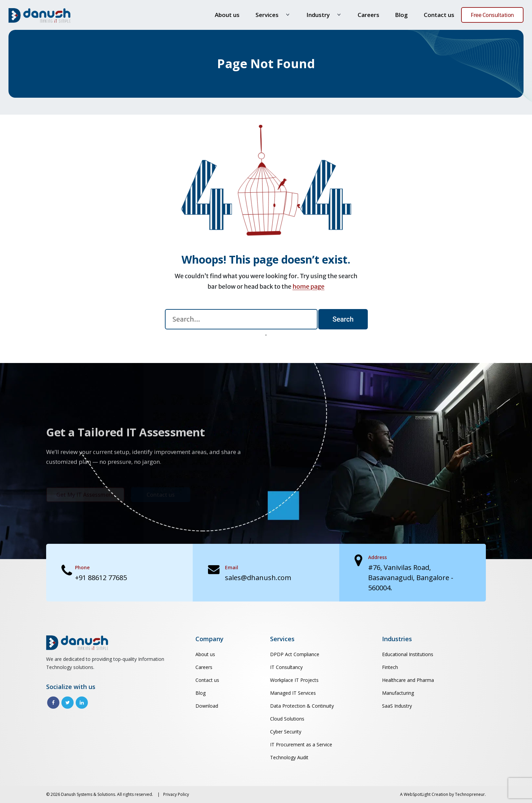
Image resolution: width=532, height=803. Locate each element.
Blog (401, 15)
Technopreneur (470, 794)
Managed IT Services (293, 693)
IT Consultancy (286, 667)
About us (227, 15)
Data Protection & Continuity (302, 706)
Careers (368, 15)
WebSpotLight (417, 794)
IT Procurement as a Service (301, 744)
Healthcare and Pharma (408, 680)
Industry (318, 15)
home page (308, 286)
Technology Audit (289, 757)
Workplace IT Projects (294, 680)
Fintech (390, 667)
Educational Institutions (408, 654)
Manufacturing (398, 693)
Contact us (439, 15)
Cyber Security (286, 732)
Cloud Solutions (287, 719)
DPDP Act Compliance (295, 654)
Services (267, 15)
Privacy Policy (176, 794)
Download (207, 706)
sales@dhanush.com (258, 578)
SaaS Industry (397, 706)
